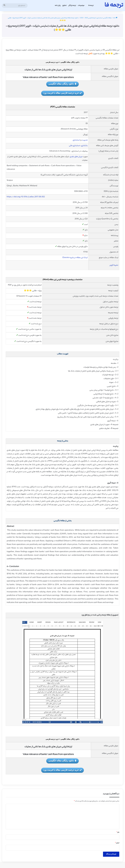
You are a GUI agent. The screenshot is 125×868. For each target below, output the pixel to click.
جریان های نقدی (76, 157)
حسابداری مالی (75, 146)
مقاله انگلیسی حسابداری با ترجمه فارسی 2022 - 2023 (96, 18)
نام (118, 832)
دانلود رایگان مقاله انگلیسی (62, 84)
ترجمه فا (91, 6)
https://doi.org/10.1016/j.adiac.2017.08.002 (26, 197)
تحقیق (64, 6)
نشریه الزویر (114, 265)
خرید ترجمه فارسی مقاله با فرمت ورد (62, 93)
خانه (115, 18)
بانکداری (84, 146)
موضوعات (81, 6)
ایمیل (117, 843)
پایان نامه (58, 6)
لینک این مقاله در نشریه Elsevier (75, 258)
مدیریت (85, 140)
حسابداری (76, 140)
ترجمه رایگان (72, 6)
